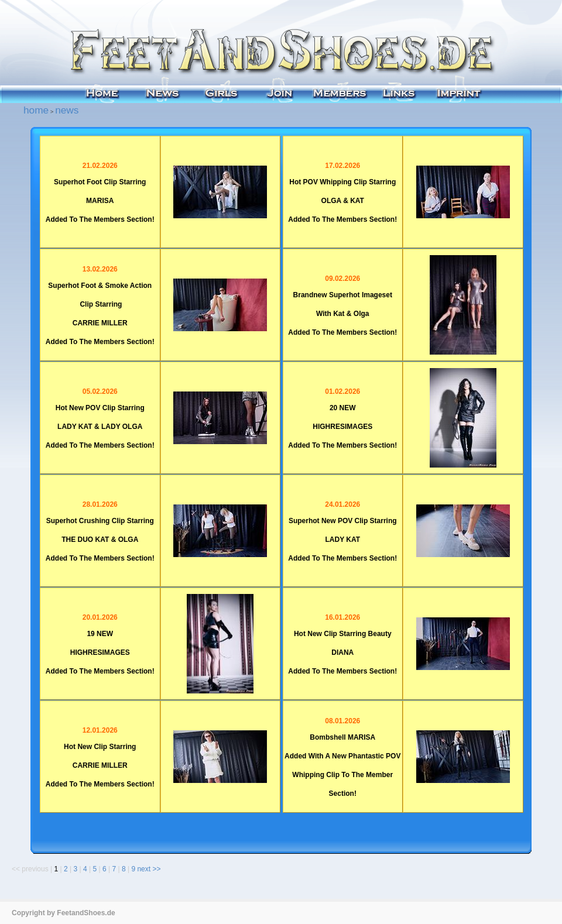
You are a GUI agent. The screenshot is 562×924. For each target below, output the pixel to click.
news (67, 110)
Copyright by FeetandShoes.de (64, 913)
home (36, 110)
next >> (149, 869)
